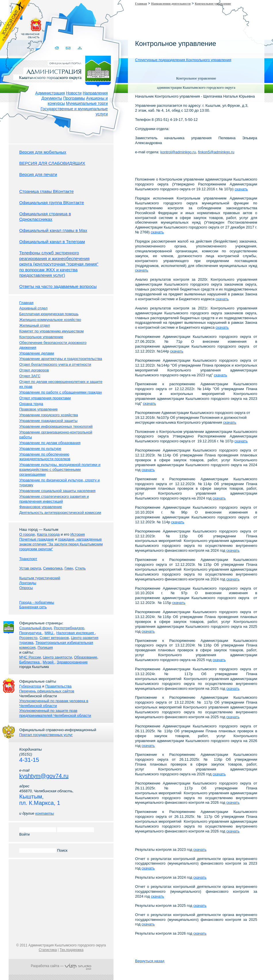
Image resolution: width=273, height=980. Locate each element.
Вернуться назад (150, 961)
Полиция (45, 647)
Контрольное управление (213, 3)
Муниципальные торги (87, 103)
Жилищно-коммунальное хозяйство (50, 320)
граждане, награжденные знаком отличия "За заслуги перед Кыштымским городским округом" (61, 544)
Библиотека (30, 662)
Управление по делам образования (50, 443)
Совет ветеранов (54, 638)
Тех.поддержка (71, 950)
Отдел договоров (34, 370)
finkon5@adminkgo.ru (216, 152)
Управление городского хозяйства (49, 415)
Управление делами (37, 353)
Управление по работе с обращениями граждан (60, 392)
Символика (53, 568)
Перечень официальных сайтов (47, 691)
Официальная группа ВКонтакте (52, 203)
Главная (141, 3)
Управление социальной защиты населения (57, 491)
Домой (57, 48)
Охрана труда (31, 404)
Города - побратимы (37, 602)
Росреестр (28, 638)
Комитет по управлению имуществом (51, 331)
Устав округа (30, 568)
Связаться (69, 48)
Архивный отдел (33, 308)
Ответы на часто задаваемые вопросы (58, 286)
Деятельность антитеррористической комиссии (60, 513)
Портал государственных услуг (46, 735)
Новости (74, 93)
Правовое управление (39, 409)
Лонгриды (28, 583)
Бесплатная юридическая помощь (49, 314)
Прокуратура (31, 633)
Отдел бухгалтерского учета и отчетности (55, 364)
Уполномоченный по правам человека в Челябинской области (54, 703)
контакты (45, 813)
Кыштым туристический (40, 578)
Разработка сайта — (61, 966)
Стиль (80, 568)
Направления (95, 93)
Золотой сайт (15, 26)
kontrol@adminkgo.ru (178, 152)
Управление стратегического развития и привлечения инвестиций (54, 499)
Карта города (48, 534)
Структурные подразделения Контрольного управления (183, 60)
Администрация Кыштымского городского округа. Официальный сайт (64, 70)
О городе (27, 534)
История (78, 534)
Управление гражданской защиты (48, 421)
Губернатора (30, 686)
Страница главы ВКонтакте (47, 191)
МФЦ (49, 633)
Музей (49, 662)
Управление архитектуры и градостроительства (61, 359)
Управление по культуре (40, 449)
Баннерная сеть (33, 607)
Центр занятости (57, 657)
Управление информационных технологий (56, 426)
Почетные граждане (36, 539)
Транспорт (28, 559)
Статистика (48, 950)
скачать (241, 189)
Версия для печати (38, 174)
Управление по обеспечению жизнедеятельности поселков (45, 457)
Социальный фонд (35, 628)
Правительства (58, 686)
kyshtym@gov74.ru (44, 776)
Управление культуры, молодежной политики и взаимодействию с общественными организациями (60, 469)
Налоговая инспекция (76, 633)
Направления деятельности (171, 3)
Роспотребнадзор (69, 628)
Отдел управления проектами (45, 398)
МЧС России (30, 657)
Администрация (50, 93)
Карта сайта (80, 48)
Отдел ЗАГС (30, 376)
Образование (86, 657)
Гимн (69, 568)
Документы (52, 98)
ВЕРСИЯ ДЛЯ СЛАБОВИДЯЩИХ (52, 163)
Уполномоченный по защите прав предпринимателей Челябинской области (55, 713)
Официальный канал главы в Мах (53, 230)
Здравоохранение (72, 662)
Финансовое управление (41, 507)
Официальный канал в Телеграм (52, 242)
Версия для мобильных (43, 152)
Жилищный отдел (35, 325)
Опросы (26, 588)
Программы (74, 98)
